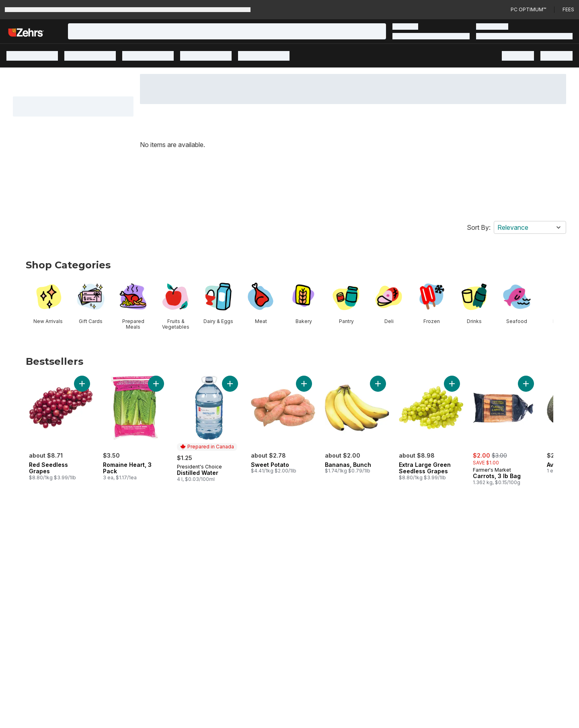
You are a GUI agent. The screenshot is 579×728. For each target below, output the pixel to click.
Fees (568, 9)
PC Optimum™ (528, 9)
